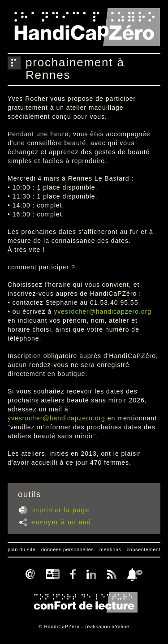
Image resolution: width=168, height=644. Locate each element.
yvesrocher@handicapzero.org (103, 311)
